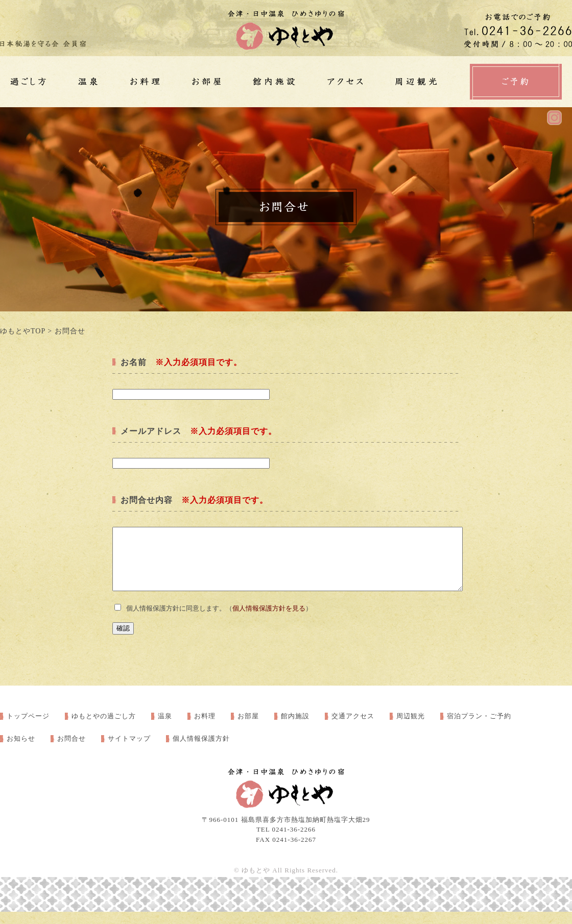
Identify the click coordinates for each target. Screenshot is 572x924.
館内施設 (295, 728)
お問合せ (71, 751)
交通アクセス (353, 728)
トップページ (28, 728)
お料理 (205, 728)
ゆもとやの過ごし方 (104, 728)
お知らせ (21, 751)
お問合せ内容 (147, 500)
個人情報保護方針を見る (269, 621)
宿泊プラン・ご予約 (479, 728)
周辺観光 (411, 728)
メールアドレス (151, 431)
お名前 (134, 362)
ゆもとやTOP (23, 331)
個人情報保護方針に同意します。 (176, 621)
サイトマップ (129, 751)
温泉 (165, 728)
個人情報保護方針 (201, 751)
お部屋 (248, 728)
